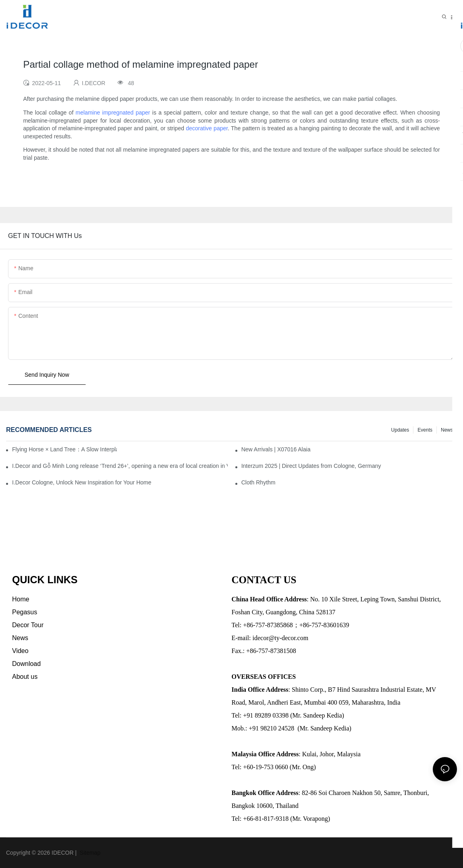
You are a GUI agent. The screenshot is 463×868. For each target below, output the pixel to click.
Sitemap (89, 853)
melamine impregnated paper (113, 113)
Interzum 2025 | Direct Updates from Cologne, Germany (311, 466)
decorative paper (207, 128)
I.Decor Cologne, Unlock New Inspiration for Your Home (82, 482)
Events (425, 430)
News (447, 430)
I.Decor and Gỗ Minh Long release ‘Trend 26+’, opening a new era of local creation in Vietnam (120, 466)
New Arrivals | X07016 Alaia (276, 449)
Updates (400, 430)
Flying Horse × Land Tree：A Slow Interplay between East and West (64, 449)
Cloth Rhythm (258, 482)
